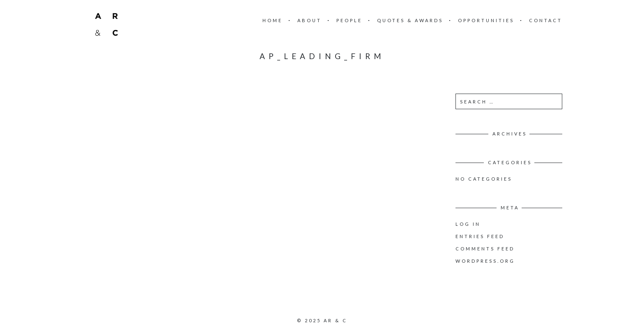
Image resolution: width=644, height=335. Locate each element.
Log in (468, 224)
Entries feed (480, 236)
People (349, 20)
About (309, 20)
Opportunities (486, 20)
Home (273, 20)
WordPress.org (485, 261)
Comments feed (485, 249)
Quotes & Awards (410, 20)
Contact (546, 20)
